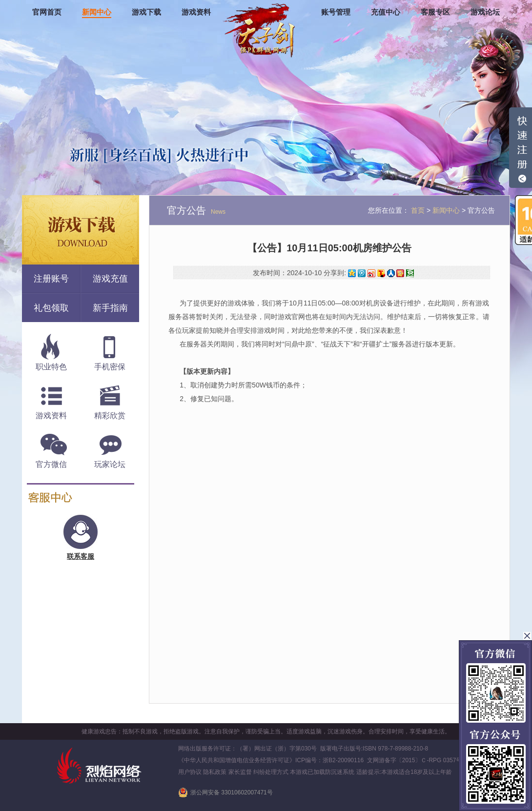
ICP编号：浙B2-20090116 (329, 760)
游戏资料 (196, 12)
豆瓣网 (410, 273)
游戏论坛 (485, 12)
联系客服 (81, 556)
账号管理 (336, 12)
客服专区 (435, 12)
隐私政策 (215, 772)
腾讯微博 (362, 273)
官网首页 (47, 12)
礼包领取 (51, 308)
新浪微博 (371, 273)
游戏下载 (146, 12)
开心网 (400, 273)
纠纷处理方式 (271, 772)
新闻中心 (97, 12)
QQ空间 (352, 273)
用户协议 (190, 772)
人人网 (391, 273)
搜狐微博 (381, 273)
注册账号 (51, 279)
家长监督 (240, 772)
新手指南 (110, 308)
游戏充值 (110, 279)
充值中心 (386, 12)
